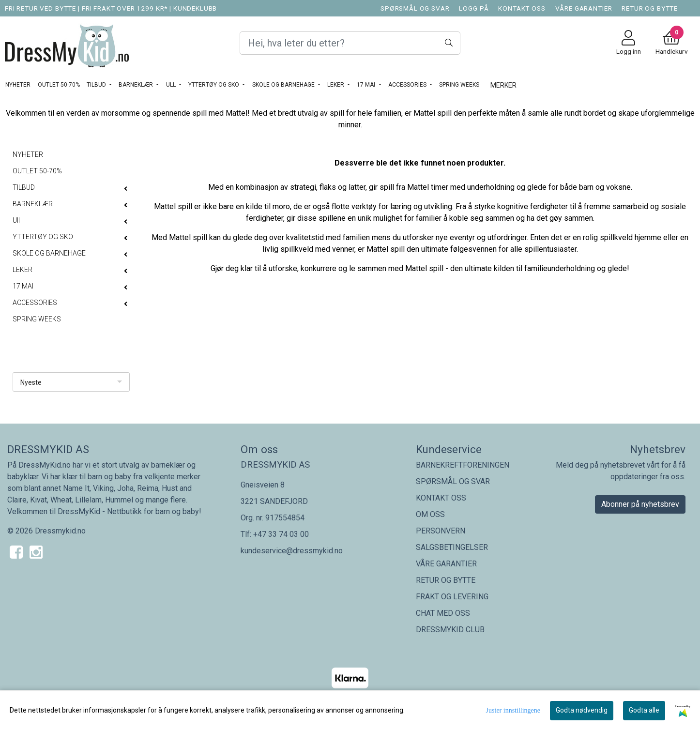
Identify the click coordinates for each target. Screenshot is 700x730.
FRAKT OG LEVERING (452, 597)
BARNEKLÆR (137, 85)
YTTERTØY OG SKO (214, 85)
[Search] (350, 43)
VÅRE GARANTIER (584, 8)
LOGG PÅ (474, 8)
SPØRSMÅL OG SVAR (415, 8)
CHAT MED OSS (443, 613)
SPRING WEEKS (459, 85)
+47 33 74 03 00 (281, 534)
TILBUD (97, 85)
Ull (172, 85)
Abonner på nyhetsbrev (640, 504)
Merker (503, 85)
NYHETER (18, 85)
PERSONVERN (441, 531)
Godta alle (644, 710)
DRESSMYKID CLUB (450, 630)
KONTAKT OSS (522, 8)
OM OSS (430, 514)
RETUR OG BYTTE (650, 8)
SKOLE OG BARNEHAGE (284, 85)
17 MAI (367, 85)
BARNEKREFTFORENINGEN (463, 465)
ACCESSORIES (408, 85)
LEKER (336, 85)
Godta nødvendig (582, 710)
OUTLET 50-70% (59, 85)
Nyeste (31, 382)
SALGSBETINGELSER (452, 547)
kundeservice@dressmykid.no (292, 551)
